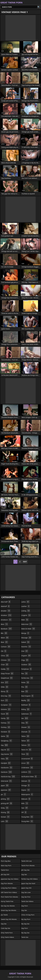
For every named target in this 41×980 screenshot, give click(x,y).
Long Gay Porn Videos (9, 888)
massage (26, 638)
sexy (25, 723)
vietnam (26, 781)
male (25, 620)
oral (25, 651)
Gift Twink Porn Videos (9, 892)
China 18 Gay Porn (28, 915)
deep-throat (7, 673)
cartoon (6, 647)
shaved (26, 727)
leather (26, 606)
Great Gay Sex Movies (9, 910)
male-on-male (28, 629)
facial (5, 714)
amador (6, 611)
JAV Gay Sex (25, 870)
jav (3, 794)
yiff (24, 812)
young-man (27, 817)
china (5, 656)
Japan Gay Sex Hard (28, 883)
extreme (6, 709)
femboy (6, 727)
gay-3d (5, 750)
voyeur (26, 790)
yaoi (25, 808)
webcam (26, 799)
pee (25, 673)
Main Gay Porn (6, 865)
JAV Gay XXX (5, 874)
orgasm (26, 656)
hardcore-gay (8, 776)
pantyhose (27, 669)
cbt (4, 651)
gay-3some (7, 754)
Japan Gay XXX (26, 888)
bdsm (5, 638)
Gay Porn (25, 906)
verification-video (29, 776)
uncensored (27, 759)
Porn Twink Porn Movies (9, 897)
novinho (26, 647)
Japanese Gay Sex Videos (10, 879)
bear (4, 642)
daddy (5, 669)
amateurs (6, 620)
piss (25, 687)
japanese (6, 790)
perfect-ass (27, 678)
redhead (26, 705)
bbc (4, 633)
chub (5, 664)
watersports (27, 794)
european (6, 705)
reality (26, 700)
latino (25, 602)
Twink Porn (5, 870)
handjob (6, 763)
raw (25, 691)
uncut (25, 763)
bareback (6, 629)
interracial (6, 781)
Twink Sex (25, 937)
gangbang (6, 741)
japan (5, 785)
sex (25, 718)
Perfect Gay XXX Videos (30, 879)
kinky (5, 808)
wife (25, 803)
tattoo (25, 741)
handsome (7, 768)
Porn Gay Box (6, 861)
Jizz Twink (4, 915)
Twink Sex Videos (27, 901)
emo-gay (6, 696)
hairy (5, 759)
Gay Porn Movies (7, 883)
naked (26, 642)
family (5, 718)
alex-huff (6, 602)
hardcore (6, 772)
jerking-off (7, 803)
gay (4, 745)
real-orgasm (28, 696)
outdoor (26, 664)
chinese (6, 660)
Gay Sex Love (26, 892)
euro (4, 700)
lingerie (26, 615)
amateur (6, 615)
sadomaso (27, 714)
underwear (27, 768)
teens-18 (26, 750)
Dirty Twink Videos (7, 937)
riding (25, 709)
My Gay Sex (25, 924)
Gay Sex (4, 924)
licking (26, 611)
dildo (5, 687)
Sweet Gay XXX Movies (9, 919)
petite (25, 682)
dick (5, 682)
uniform (26, 772)
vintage (26, 785)
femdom (6, 732)
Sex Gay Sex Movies (8, 906)
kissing (5, 812)
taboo (25, 736)
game (5, 736)
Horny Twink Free (7, 901)
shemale (26, 732)
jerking (5, 799)
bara (4, 624)
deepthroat (7, 678)
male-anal (27, 624)
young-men (27, 821)
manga (25, 633)
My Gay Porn (26, 919)
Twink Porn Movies (28, 865)
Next (25, 562)
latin (5, 821)
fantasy (6, 723)
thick (25, 754)
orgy (25, 660)
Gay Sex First (26, 897)
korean (5, 817)
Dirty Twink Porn (7, 933)
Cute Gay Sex (6, 928)
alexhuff (5, 606)
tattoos (26, 745)
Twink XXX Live (27, 861)
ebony (5, 691)
